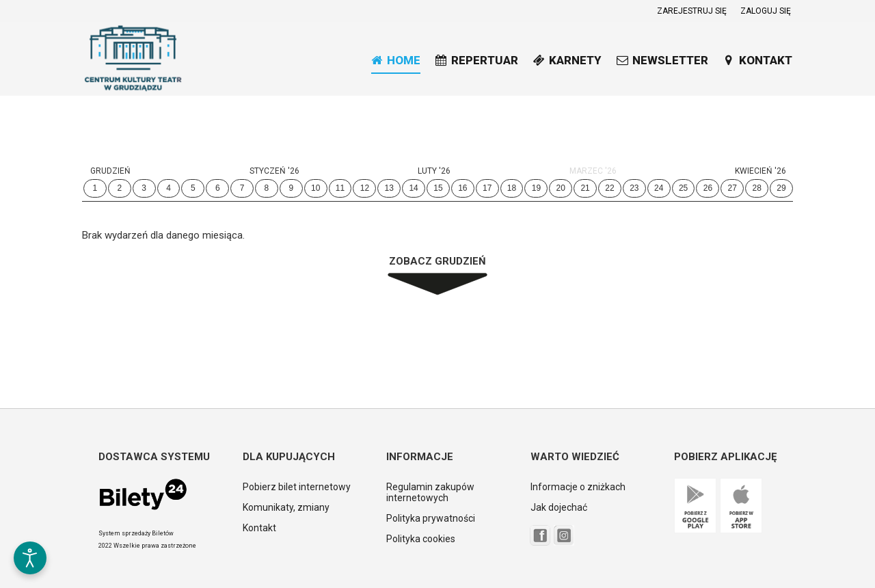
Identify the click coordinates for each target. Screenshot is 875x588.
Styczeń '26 (274, 171)
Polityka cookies (421, 539)
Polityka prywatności (431, 518)
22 (609, 188)
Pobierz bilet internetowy (297, 487)
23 (634, 188)
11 (340, 188)
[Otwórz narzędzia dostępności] (30, 558)
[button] (30, 514)
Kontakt (259, 528)
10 (315, 188)
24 (659, 188)
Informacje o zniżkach (578, 487)
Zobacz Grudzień (437, 261)
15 (438, 188)
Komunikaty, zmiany (286, 507)
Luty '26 (434, 171)
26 (708, 188)
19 (536, 188)
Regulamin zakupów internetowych (430, 492)
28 (756, 188)
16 (462, 188)
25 (683, 188)
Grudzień (110, 171)
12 (365, 188)
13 (389, 188)
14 (413, 188)
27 (732, 188)
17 (487, 188)
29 (781, 188)
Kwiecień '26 (760, 171)
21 (585, 188)
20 (561, 188)
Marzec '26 (593, 171)
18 (512, 188)
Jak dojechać (559, 507)
